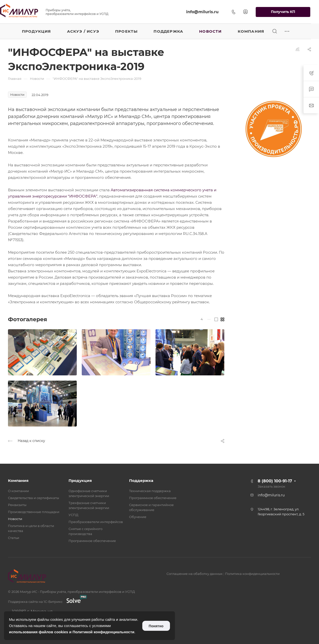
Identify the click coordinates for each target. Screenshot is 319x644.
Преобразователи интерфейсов (96, 522)
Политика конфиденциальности (252, 574)
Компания (18, 481)
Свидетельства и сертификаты (34, 498)
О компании (18, 491)
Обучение (138, 517)
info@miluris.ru (202, 12)
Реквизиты (17, 505)
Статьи (14, 538)
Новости (15, 519)
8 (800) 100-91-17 (275, 481)
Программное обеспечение (92, 541)
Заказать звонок (272, 486)
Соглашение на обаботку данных (195, 574)
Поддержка (141, 481)
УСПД (73, 515)
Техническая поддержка (150, 491)
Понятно (156, 626)
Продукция (80, 481)
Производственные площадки (34, 512)
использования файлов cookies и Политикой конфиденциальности (72, 632)
